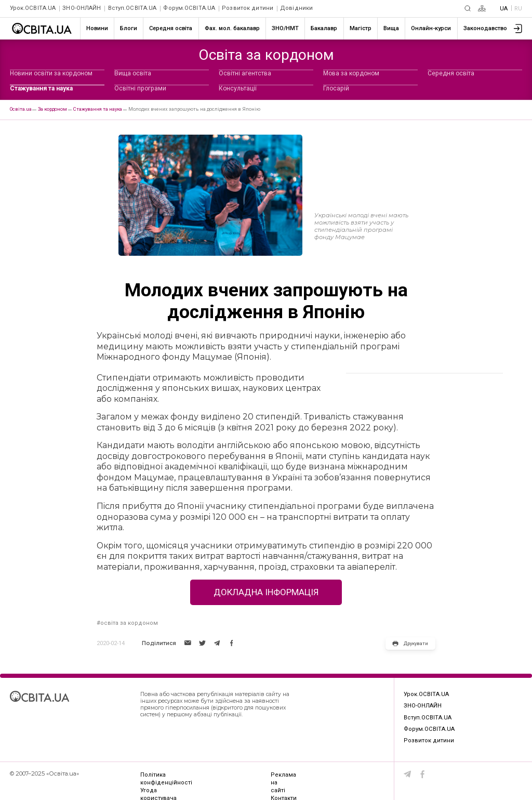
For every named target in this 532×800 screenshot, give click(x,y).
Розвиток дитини (248, 8)
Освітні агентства (245, 73)
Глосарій (336, 88)
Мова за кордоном (351, 73)
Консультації (238, 88)
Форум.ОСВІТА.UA (189, 8)
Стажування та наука (41, 88)
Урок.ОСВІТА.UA (33, 8)
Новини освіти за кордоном (51, 73)
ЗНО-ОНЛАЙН (82, 8)
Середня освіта (451, 73)
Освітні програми (140, 88)
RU (518, 9)
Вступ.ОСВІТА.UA (132, 8)
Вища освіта (133, 73)
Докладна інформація (266, 592)
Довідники (296, 8)
